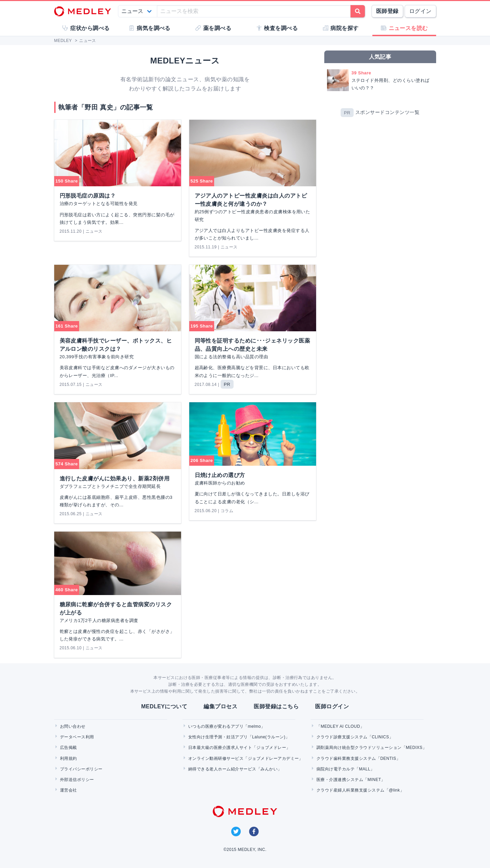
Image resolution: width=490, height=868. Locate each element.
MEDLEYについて (164, 706)
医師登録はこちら (276, 706)
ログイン (420, 11)
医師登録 (387, 11)
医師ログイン (332, 706)
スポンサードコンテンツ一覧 (387, 113)
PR (347, 113)
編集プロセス (220, 706)
